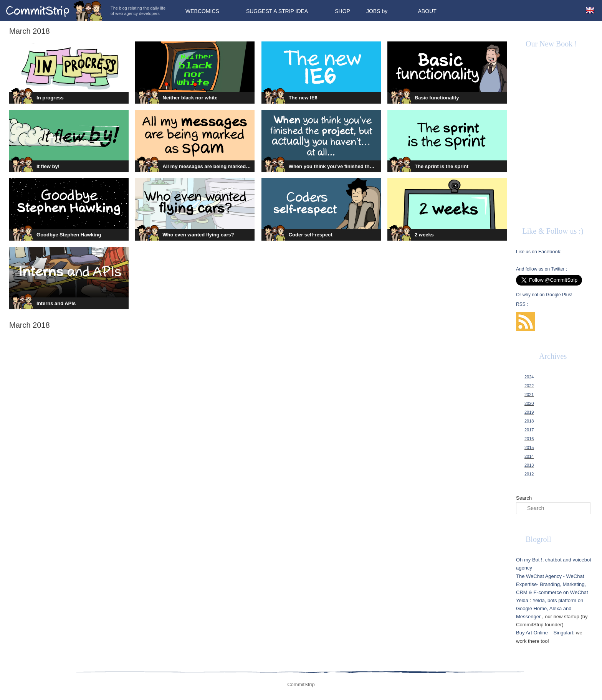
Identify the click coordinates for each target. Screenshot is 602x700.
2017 (529, 430)
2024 (529, 377)
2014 (529, 456)
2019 (529, 412)
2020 (529, 403)
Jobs (373, 11)
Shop (342, 11)
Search (524, 498)
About (427, 11)
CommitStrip (55, 11)
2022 (529, 386)
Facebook (549, 252)
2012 (529, 474)
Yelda (522, 600)
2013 (529, 465)
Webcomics (202, 11)
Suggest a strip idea (277, 11)
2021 (529, 395)
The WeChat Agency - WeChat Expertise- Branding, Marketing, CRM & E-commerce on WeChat (552, 584)
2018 (529, 421)
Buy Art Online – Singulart (545, 633)
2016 (529, 439)
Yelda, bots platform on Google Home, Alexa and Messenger (550, 608)
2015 (529, 447)
